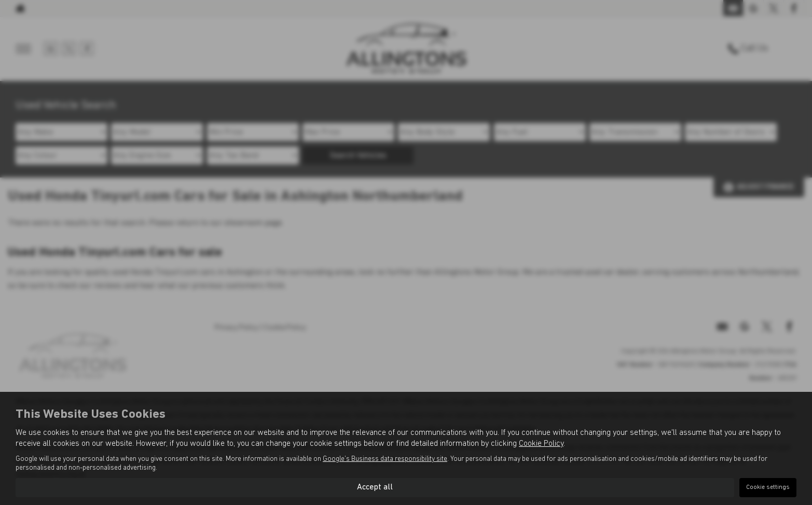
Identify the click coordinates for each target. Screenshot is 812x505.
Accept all (375, 487)
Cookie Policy (541, 444)
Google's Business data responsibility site (385, 459)
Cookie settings (768, 487)
